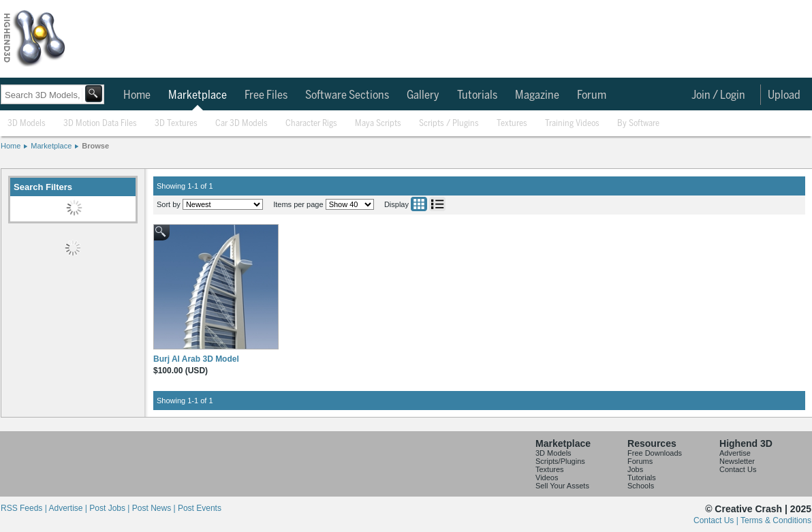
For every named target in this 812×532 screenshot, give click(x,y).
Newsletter (737, 461)
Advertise (735, 453)
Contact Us (738, 469)
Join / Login (718, 95)
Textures (512, 124)
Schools (641, 486)
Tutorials (477, 95)
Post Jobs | (110, 508)
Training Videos (572, 124)
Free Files (266, 95)
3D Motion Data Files (100, 124)
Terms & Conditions (776, 520)
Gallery (423, 95)
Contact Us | (717, 520)
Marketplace (198, 95)
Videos (547, 478)
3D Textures (176, 124)
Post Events (200, 508)
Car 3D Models (241, 124)
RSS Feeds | (25, 508)
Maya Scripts (378, 124)
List (437, 204)
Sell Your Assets (562, 486)
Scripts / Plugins (449, 124)
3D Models (27, 124)
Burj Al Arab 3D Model (196, 359)
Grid (419, 204)
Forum (592, 95)
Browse (95, 146)
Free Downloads (655, 453)
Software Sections (347, 95)
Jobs (635, 469)
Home (137, 95)
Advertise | (69, 508)
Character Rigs (311, 124)
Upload (784, 95)
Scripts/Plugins (560, 461)
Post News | (155, 508)
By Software (638, 124)
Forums (640, 461)
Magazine (537, 95)
